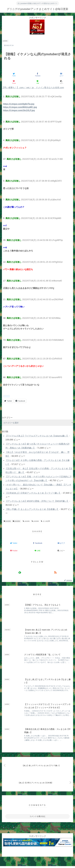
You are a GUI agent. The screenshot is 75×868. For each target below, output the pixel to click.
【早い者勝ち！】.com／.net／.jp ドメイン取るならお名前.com (33, 88)
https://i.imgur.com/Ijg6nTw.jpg (19, 104)
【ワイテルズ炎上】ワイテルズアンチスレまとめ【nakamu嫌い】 (37, 436)
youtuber (17, 521)
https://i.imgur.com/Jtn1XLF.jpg (19, 110)
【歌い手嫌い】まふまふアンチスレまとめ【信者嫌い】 (32, 509)
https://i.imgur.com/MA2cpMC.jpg (20, 107)
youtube (7, 521)
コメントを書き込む (38, 816)
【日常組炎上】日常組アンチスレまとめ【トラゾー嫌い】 (33, 493)
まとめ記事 (45, 521)
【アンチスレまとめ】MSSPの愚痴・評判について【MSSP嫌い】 (37, 501)
